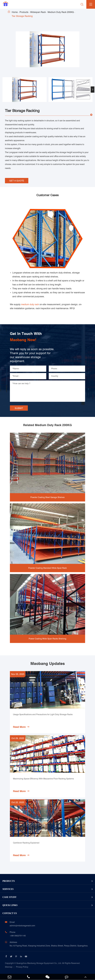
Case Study (10, 897)
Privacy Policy (22, 967)
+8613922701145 (18, 936)
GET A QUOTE (17, 181)
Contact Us (10, 913)
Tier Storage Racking (22, 16)
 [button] (93, 89)
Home (15, 12)
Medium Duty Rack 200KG (61, 12)
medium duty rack (30, 304)
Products (24, 12)
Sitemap (9, 967)
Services (8, 889)
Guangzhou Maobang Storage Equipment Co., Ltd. (43, 963)
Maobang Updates (48, 664)
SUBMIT (19, 408)
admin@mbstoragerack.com (22, 926)
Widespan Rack (38, 12)
